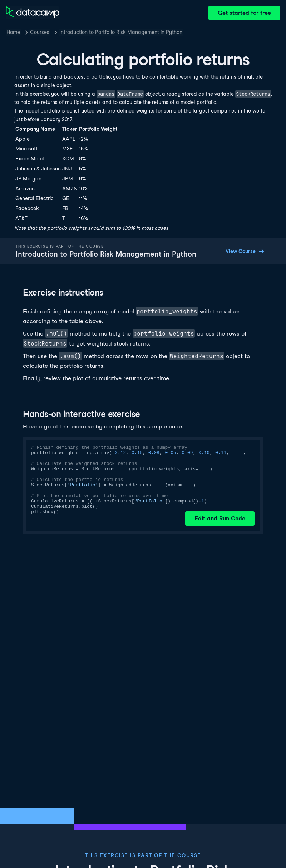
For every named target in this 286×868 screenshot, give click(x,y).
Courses (40, 32)
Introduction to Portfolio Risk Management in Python (121, 32)
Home (13, 32)
